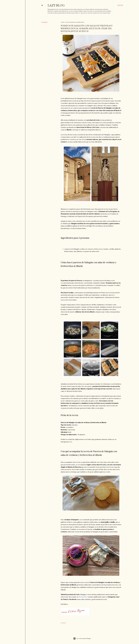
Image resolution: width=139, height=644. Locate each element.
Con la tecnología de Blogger (82, 638)
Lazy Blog (56, 5)
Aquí (71, 442)
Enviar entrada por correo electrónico (75, 22)
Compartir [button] (44, 22)
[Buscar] (120, 5)
